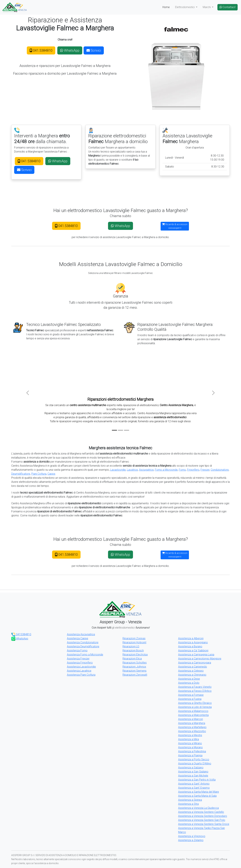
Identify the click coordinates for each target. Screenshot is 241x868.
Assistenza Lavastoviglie (81, 667)
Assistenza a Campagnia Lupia (196, 655)
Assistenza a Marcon (191, 719)
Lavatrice (132, 470)
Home (166, 7)
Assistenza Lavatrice (79, 671)
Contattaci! (228, 7)
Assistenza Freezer (78, 659)
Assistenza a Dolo (189, 683)
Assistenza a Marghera (192, 723)
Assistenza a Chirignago (192, 675)
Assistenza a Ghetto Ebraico (195, 703)
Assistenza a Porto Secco (194, 759)
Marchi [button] (207, 7)
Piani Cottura (39, 474)
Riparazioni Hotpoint (134, 642)
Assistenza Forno (77, 650)
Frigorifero (193, 470)
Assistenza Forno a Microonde (85, 655)
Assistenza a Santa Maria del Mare (199, 792)
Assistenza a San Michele (193, 776)
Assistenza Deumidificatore (83, 646)
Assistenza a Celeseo (191, 671)
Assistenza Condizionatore (83, 642)
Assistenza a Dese (189, 679)
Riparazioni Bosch (133, 650)
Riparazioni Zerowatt (135, 675)
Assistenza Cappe (78, 638)
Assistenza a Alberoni (191, 638)
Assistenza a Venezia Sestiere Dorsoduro (203, 816)
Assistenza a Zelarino (191, 840)
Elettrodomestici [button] (185, 7)
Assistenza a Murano (190, 747)
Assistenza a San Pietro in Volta (197, 780)
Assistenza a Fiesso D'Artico (195, 691)
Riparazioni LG (131, 646)
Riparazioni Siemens (134, 671)
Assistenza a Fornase (191, 695)
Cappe (51, 474)
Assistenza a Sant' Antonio (194, 784)
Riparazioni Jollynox (134, 667)
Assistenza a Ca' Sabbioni (193, 650)
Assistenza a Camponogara (195, 663)
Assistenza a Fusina (190, 699)
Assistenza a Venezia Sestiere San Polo (202, 820)
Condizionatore (220, 470)
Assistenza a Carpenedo (193, 667)
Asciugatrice (146, 470)
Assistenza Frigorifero (80, 663)
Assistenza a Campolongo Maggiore (200, 659)
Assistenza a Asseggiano (193, 642)
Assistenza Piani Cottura (81, 675)
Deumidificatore (21, 474)
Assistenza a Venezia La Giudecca (198, 808)
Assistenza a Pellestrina (192, 751)
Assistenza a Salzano (191, 768)
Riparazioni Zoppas (134, 638)
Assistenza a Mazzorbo (192, 731)
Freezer (205, 470)
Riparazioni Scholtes (135, 663)
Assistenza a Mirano (190, 743)
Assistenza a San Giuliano (193, 772)
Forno (182, 470)
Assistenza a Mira (189, 739)
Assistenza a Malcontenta (193, 715)
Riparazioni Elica (132, 659)
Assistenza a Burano (190, 646)
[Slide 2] (120, 430)
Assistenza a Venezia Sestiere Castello (201, 812)
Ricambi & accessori (175, 226)
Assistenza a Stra (188, 804)
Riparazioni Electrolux (135, 655)
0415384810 (21, 634)
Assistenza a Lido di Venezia (195, 707)
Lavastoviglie (118, 470)
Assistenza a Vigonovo (192, 836)
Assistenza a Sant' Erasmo (194, 788)
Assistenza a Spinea (190, 800)
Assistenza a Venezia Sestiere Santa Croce (204, 824)
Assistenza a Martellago (192, 727)
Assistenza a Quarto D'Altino (195, 763)
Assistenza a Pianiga (190, 755)
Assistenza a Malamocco (193, 711)
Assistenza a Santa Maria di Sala (197, 796)
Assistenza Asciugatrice (81, 634)
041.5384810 (41, 50)
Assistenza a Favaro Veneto (195, 687)
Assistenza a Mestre (190, 735)
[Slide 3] (127, 430)
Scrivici (94, 50)
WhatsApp (70, 50)
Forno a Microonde (166, 470)
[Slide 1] (114, 430)
